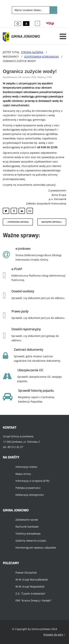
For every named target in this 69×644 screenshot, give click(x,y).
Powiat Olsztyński (26, 573)
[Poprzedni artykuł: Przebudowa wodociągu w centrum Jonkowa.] (18, 222)
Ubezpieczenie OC (30, 370)
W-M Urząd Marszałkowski (32, 580)
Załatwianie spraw (27, 520)
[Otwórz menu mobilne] (63, 36)
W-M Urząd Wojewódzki (30, 587)
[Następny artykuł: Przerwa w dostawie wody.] (52, 222)
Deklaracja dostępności (30, 495)
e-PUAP (17, 269)
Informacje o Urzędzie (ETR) (32, 481)
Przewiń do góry (54, 635)
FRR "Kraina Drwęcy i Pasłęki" (33, 601)
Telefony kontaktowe (28, 534)
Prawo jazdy (20, 311)
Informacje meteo (26, 467)
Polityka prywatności (28, 488)
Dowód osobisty (23, 291)
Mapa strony (23, 474)
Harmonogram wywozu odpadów (36, 548)
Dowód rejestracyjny (26, 329)
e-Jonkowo (23, 249)
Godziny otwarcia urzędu (31, 541)
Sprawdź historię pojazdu (36, 391)
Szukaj (53, 10)
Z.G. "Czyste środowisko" (31, 594)
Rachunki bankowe (27, 527)
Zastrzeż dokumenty (29, 349)
